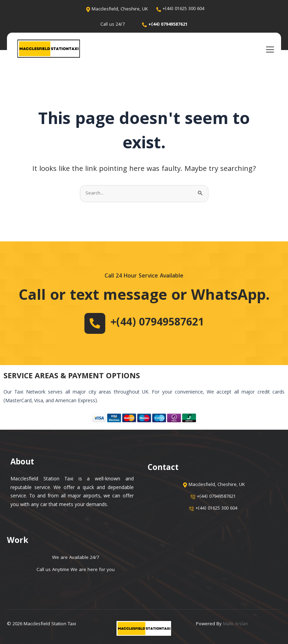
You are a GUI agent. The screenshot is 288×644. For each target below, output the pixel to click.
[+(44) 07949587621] (90, 323)
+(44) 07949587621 (157, 323)
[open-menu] (270, 50)
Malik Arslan (236, 624)
